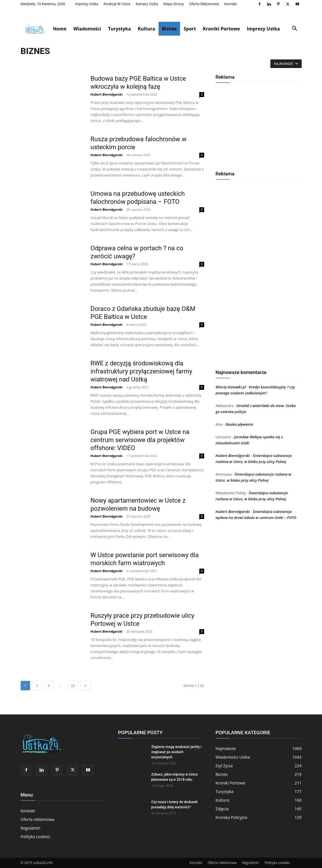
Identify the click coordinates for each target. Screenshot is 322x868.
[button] (295, 29)
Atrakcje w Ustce (117, 4)
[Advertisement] (259, 125)
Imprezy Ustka (87, 4)
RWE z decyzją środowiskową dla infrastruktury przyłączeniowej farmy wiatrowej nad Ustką (142, 371)
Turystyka (120, 29)
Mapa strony (174, 4)
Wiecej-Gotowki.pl (231, 387)
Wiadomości (87, 29)
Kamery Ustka (147, 4)
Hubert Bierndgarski (107, 94)
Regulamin (31, 828)
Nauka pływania (239, 424)
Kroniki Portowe (221, 29)
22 (73, 686)
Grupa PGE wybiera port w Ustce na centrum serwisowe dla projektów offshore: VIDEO (140, 440)
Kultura (146, 29)
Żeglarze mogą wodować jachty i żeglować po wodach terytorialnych (176, 752)
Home (60, 29)
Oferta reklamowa (204, 4)
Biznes (169, 29)
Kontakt (230, 4)
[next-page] (85, 686)
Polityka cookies (36, 837)
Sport (190, 29)
